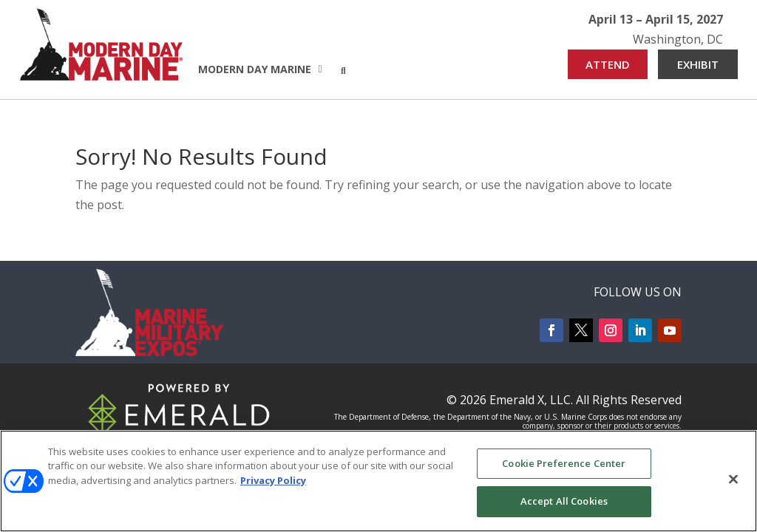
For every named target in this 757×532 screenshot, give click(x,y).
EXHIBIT (698, 64)
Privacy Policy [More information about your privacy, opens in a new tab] (273, 480)
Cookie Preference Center (564, 463)
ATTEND (608, 64)
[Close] (733, 479)
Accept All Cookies (564, 501)
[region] (378, 481)
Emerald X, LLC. (531, 400)
